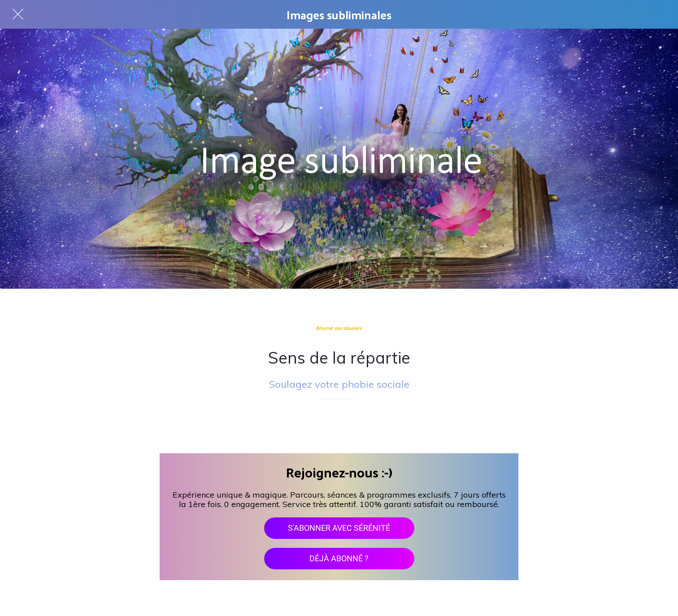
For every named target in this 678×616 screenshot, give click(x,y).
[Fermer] (18, 14)
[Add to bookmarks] (339, 426)
